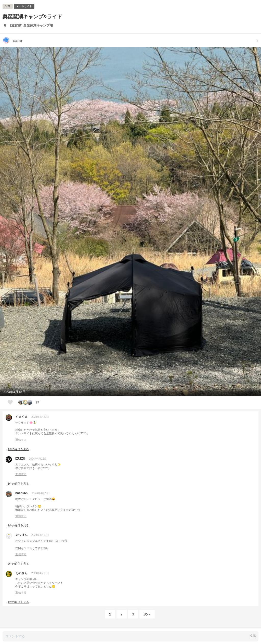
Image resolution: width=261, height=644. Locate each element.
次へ (147, 614)
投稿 (253, 636)
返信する (21, 440)
